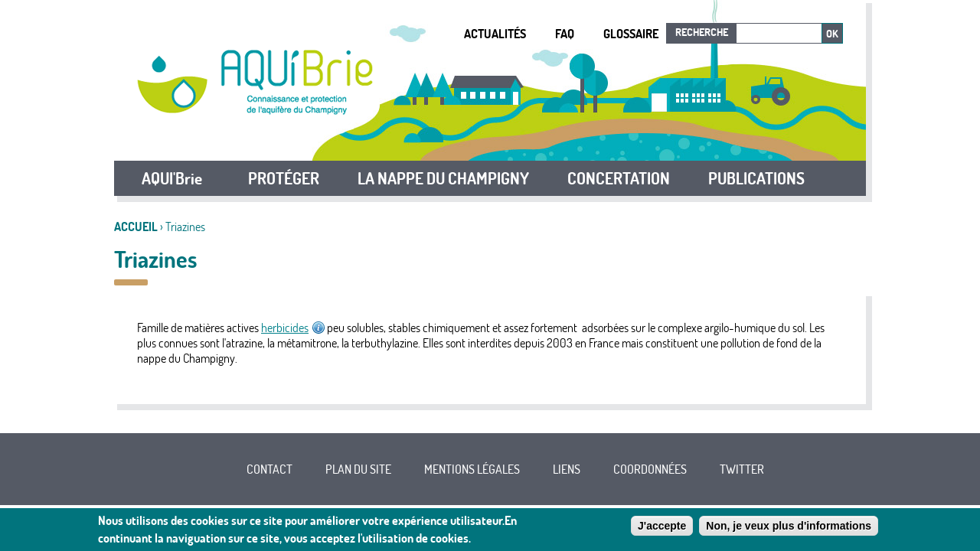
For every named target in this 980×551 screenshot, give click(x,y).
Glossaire (631, 34)
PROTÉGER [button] (284, 178)
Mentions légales (472, 469)
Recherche (702, 32)
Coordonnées (650, 469)
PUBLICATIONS (756, 178)
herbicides (293, 328)
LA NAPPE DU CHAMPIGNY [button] (443, 178)
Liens (567, 469)
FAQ (565, 34)
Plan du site (358, 469)
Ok (832, 34)
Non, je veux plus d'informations (789, 529)
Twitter (742, 469)
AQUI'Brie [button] (172, 178)
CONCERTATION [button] (619, 178)
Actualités (495, 34)
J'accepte (662, 529)
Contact (269, 469)
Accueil (136, 227)
